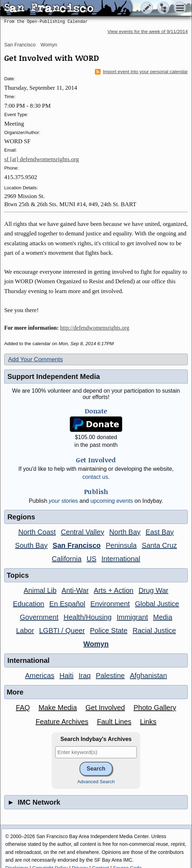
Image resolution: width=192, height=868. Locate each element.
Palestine (110, 676)
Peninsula (121, 545)
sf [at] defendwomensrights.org (42, 159)
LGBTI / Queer (62, 631)
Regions (21, 517)
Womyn (49, 45)
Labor (25, 631)
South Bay (31, 545)
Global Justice (157, 604)
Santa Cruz (159, 545)
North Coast (37, 532)
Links (148, 722)
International (121, 559)
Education (29, 604)
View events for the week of (148, 31)
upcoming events (112, 501)
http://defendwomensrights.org (95, 328)
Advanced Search (96, 782)
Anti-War (75, 590)
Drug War (153, 590)
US (91, 559)
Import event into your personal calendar (141, 72)
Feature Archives (62, 722)
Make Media (58, 708)
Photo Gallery (155, 708)
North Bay (125, 532)
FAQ (23, 708)
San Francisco (20, 45)
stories (63, 501)
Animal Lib (40, 590)
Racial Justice (154, 631)
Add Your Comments (36, 359)
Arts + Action (114, 590)
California (66, 559)
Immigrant (132, 617)
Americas (40, 676)
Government (39, 617)
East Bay (160, 532)
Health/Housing (88, 617)
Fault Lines (114, 722)
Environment (110, 604)
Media (162, 617)
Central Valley (82, 532)
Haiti (66, 676)
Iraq (84, 676)
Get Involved (105, 708)
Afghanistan (148, 676)
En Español (67, 604)
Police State (109, 631)
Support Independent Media (54, 376)
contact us (95, 477)
